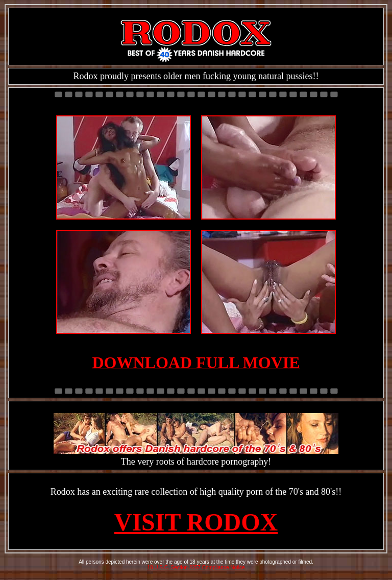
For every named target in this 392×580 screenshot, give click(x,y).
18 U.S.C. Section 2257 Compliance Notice (196, 567)
